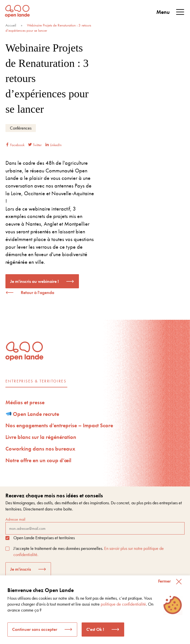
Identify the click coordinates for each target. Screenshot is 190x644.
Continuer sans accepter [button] (35, 629)
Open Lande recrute (33, 414)
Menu (171, 12)
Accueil (11, 25)
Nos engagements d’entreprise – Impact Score (59, 425)
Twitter (35, 145)
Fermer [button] (164, 581)
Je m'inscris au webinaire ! (35, 281)
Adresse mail (95, 526)
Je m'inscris (21, 569)
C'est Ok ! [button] (95, 629)
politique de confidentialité (123, 604)
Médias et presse (25, 402)
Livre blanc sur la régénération (41, 437)
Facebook (15, 145)
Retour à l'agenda (37, 292)
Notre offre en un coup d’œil (38, 460)
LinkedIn (53, 145)
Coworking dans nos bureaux (40, 449)
